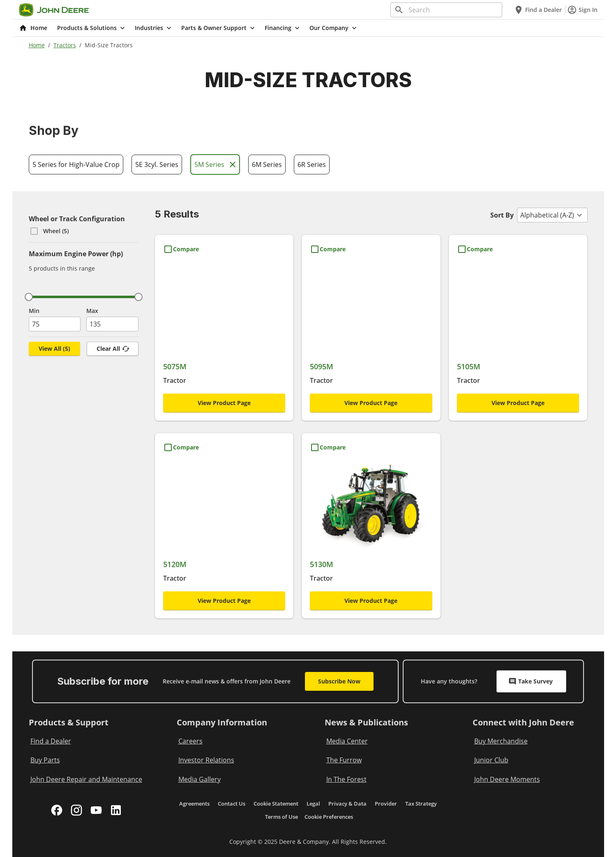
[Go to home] (54, 10)
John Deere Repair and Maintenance (86, 779)
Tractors (65, 45)
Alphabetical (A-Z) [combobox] (547, 215)
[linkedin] (116, 810)
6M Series (267, 164)
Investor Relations (206, 760)
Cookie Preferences (329, 817)
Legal (313, 804)
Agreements (194, 804)
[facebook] (57, 810)
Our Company (334, 28)
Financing (283, 28)
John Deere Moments (507, 779)
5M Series (216, 164)
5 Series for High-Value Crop (76, 164)
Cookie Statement (276, 804)
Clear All (113, 349)
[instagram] (76, 810)
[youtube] (96, 810)
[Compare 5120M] (181, 447)
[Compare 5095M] (328, 249)
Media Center (347, 741)
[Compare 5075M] (181, 249)
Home (37, 45)
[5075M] (224, 324)
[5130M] (371, 522)
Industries (154, 28)
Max (92, 311)
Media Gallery (200, 779)
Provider (386, 804)
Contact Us (232, 804)
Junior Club (491, 760)
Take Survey (531, 681)
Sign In (582, 10)
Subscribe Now (339, 681)
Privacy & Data (347, 804)
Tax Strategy (421, 804)
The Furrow (344, 760)
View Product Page (224, 403)
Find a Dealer (538, 10)
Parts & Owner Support (219, 28)
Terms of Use (281, 817)
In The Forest (346, 779)
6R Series (312, 164)
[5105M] (518, 324)
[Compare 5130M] (328, 447)
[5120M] (224, 522)
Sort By (502, 215)
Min (34, 311)
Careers (190, 741)
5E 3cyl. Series (157, 164)
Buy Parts (45, 760)
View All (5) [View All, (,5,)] (54, 349)
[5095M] (371, 324)
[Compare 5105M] (475, 249)
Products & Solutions (92, 28)
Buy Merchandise (501, 741)
